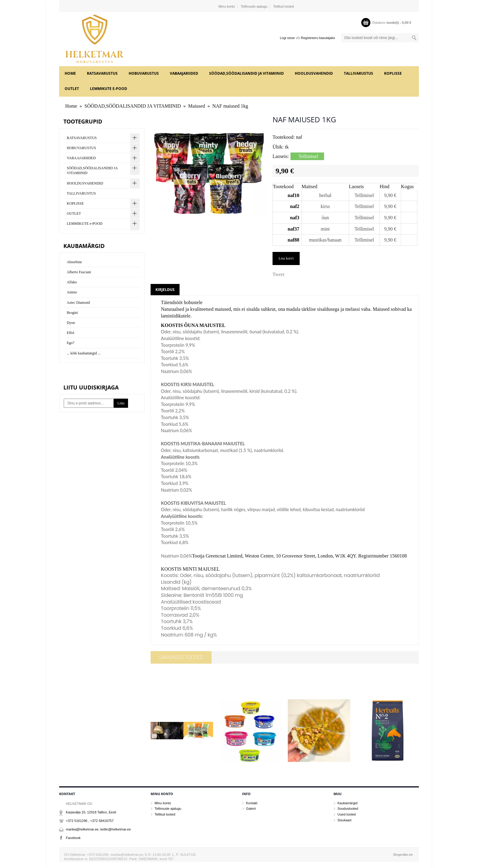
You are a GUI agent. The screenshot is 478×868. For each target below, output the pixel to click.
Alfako (72, 282)
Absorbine (74, 262)
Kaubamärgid (347, 803)
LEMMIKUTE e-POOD (109, 89)
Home (70, 73)
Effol (70, 333)
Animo (72, 292)
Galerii (251, 809)
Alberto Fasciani (79, 272)
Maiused (196, 106)
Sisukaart (344, 820)
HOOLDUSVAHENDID (314, 73)
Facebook (73, 838)
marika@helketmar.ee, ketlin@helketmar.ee (98, 829)
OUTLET (72, 89)
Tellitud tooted (284, 6)
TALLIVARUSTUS (358, 73)
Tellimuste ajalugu (254, 6)
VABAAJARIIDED (184, 73)
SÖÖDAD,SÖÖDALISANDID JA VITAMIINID (246, 73)
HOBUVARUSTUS (144, 73)
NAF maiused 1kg (230, 106)
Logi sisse (287, 38)
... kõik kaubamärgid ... (84, 353)
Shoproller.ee (403, 855)
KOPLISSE (393, 73)
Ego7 (71, 343)
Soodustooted (348, 809)
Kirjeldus (165, 290)
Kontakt (252, 803)
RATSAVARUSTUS (102, 73)
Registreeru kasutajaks (318, 38)
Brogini (72, 313)
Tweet (278, 274)
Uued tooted (347, 814)
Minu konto (227, 6)
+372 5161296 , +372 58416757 (90, 821)
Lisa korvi (286, 258)
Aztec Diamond (78, 303)
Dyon (71, 323)
